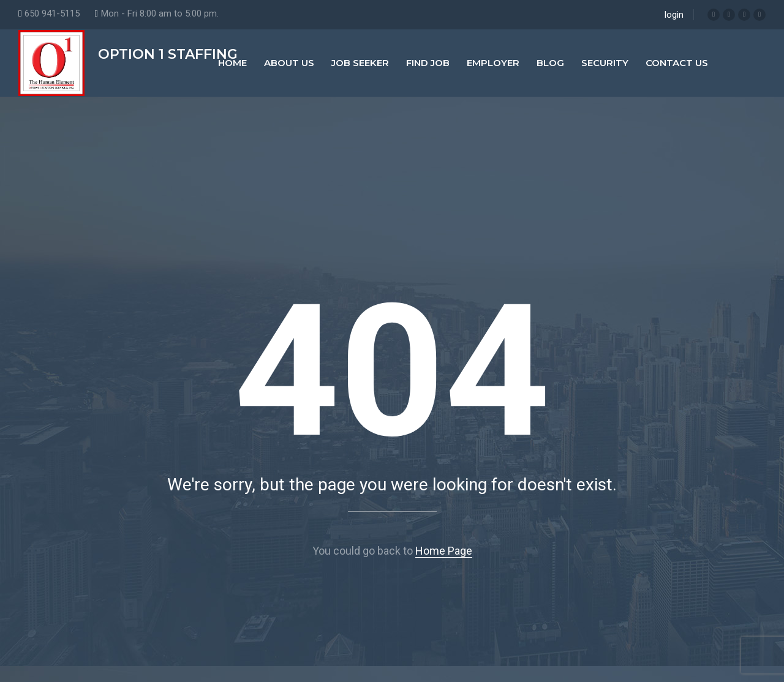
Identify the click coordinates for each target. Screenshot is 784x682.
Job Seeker (360, 63)
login (674, 15)
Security (605, 63)
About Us (289, 63)
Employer (493, 63)
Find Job (428, 63)
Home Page (444, 551)
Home (232, 63)
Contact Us (677, 63)
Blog (550, 63)
